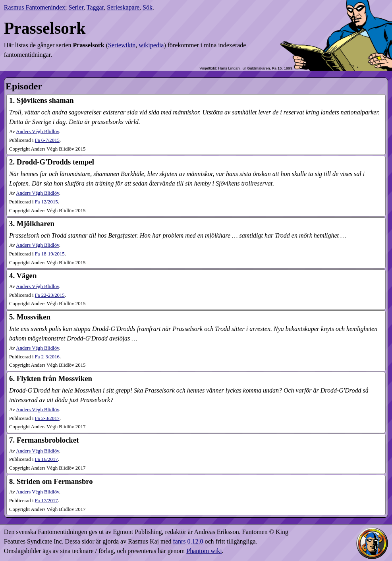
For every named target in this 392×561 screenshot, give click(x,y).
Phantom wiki (204, 551)
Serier (76, 7)
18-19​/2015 (50, 254)
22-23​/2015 (50, 295)
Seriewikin (122, 45)
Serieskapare (123, 7)
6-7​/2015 (47, 140)
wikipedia (151, 45)
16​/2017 (46, 459)
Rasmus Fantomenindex (35, 7)
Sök (148, 7)
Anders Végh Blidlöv (37, 132)
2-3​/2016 (47, 357)
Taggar (95, 7)
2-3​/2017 (47, 418)
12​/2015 (46, 202)
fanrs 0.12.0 (188, 541)
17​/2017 (46, 501)
